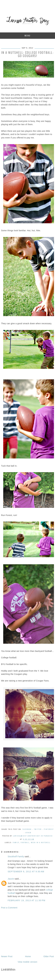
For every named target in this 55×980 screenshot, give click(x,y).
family (16, 842)
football (25, 842)
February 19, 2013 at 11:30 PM (27, 900)
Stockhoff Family (16, 857)
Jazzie (11, 879)
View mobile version (28, 962)
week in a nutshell (41, 842)
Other (28, 833)
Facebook (27, 829)
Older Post (49, 956)
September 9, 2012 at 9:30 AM (26, 872)
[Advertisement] (28, 932)
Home (28, 956)
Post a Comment (9, 908)
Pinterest (49, 829)
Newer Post (7, 956)
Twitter (38, 829)
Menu (28, 36)
